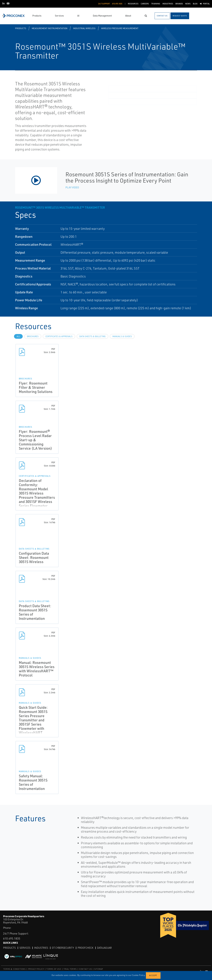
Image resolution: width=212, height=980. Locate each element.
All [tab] (18, 336)
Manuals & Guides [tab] (122, 336)
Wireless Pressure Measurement (120, 28)
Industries (41, 948)
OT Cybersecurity (63, 948)
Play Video (72, 187)
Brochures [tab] (33, 336)
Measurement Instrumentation (50, 28)
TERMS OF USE (54, 969)
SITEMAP (99, 969)
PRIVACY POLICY (36, 969)
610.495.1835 (12, 938)
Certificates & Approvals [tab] (59, 336)
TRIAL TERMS (70, 969)
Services (25, 948)
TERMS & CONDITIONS (15, 969)
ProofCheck (85, 948)
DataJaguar (104, 948)
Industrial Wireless (84, 28)
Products (21, 28)
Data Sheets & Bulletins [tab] (92, 336)
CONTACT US (85, 969)
